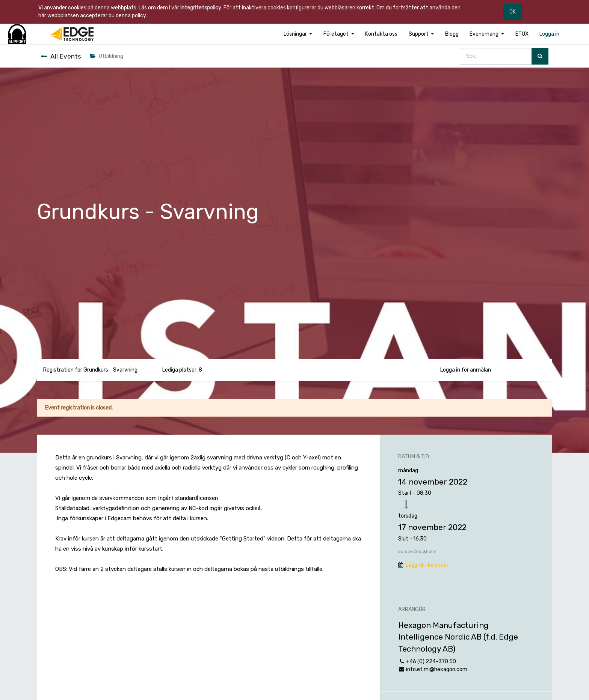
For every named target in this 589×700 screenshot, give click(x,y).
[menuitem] (381, 34)
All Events (61, 56)
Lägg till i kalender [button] (427, 565)
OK (513, 12)
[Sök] (540, 56)
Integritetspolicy (201, 8)
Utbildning (107, 56)
